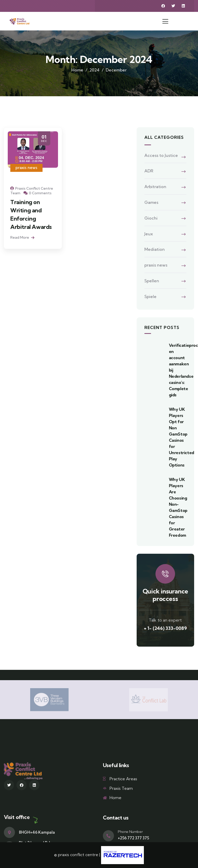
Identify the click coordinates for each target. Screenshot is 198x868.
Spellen (152, 281)
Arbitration (155, 187)
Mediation (155, 249)
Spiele (150, 296)
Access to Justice (161, 155)
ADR (149, 171)
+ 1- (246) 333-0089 (165, 628)
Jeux (149, 234)
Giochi (151, 218)
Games (151, 202)
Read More (22, 237)
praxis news (26, 168)
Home (77, 70)
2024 (94, 70)
